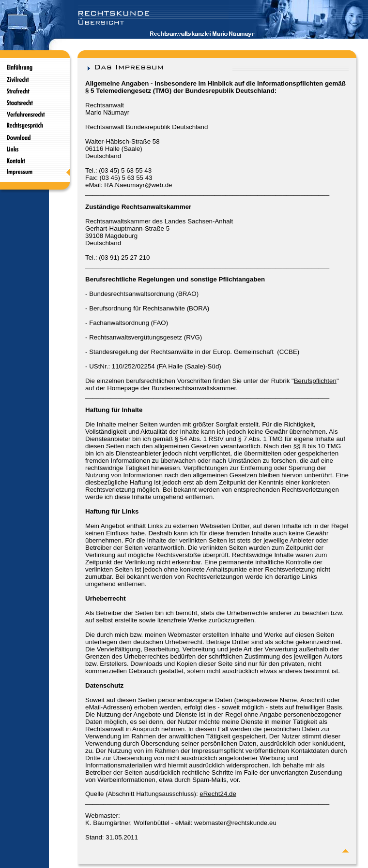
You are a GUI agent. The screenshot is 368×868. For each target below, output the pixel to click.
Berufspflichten (315, 381)
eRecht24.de (218, 794)
